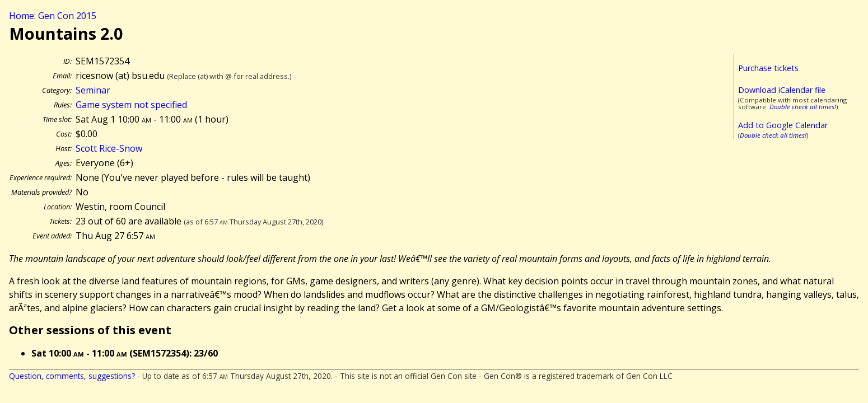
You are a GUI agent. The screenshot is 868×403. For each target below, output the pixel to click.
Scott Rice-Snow (109, 148)
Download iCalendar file (782, 90)
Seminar (93, 90)
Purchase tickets (768, 68)
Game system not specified (131, 105)
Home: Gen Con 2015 (53, 16)
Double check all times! (803, 107)
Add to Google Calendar (783, 125)
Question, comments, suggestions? (72, 376)
